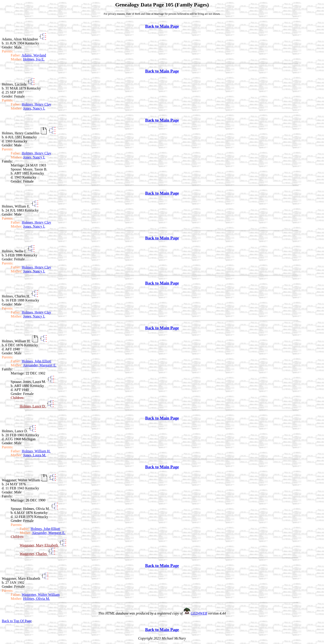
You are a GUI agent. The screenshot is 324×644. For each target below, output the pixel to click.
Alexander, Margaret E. (40, 365)
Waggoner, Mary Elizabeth (39, 545)
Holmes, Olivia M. (37, 599)
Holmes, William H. (36, 451)
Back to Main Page (162, 26)
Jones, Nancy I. (34, 108)
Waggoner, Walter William (41, 595)
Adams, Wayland (34, 55)
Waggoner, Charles (34, 554)
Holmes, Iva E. (34, 59)
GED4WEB (199, 613)
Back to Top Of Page (17, 621)
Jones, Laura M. (35, 455)
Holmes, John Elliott (36, 361)
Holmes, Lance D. (33, 406)
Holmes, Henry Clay (36, 104)
